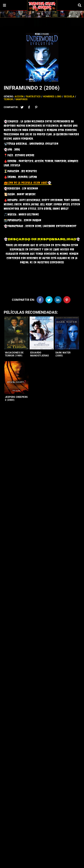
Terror (8, 99)
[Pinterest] (36, 107)
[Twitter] (22, 107)
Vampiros (21, 99)
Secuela (69, 97)
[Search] (80, 5)
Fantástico (33, 97)
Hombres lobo (52, 97)
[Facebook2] (29, 107)
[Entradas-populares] (16, 333)
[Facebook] (40, 300)
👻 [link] (28, 183)
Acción (19, 97)
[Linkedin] (58, 300)
